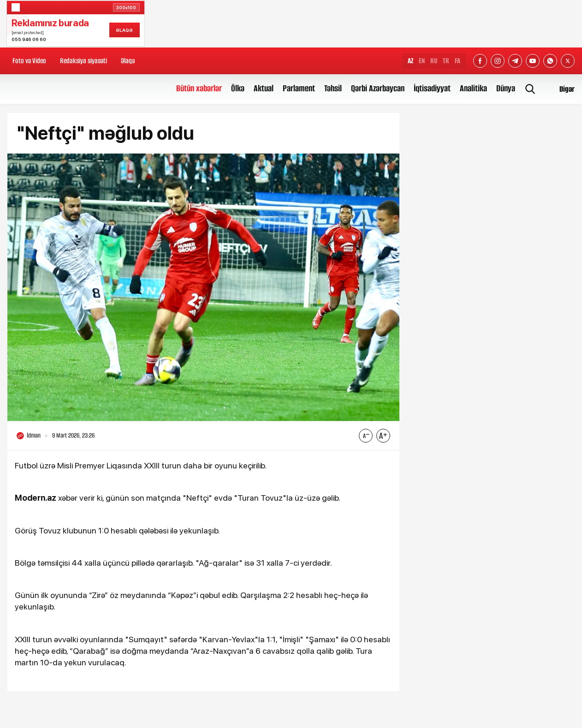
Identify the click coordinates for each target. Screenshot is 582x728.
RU (434, 61)
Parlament (299, 88)
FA (457, 61)
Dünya (506, 88)
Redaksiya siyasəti (83, 61)
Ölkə (238, 88)
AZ (410, 61)
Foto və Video (29, 61)
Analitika (473, 88)
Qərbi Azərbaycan (378, 88)
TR (446, 61)
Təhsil (333, 88)
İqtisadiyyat (432, 88)
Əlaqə (128, 61)
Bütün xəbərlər (199, 88)
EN (422, 61)
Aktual (264, 88)
